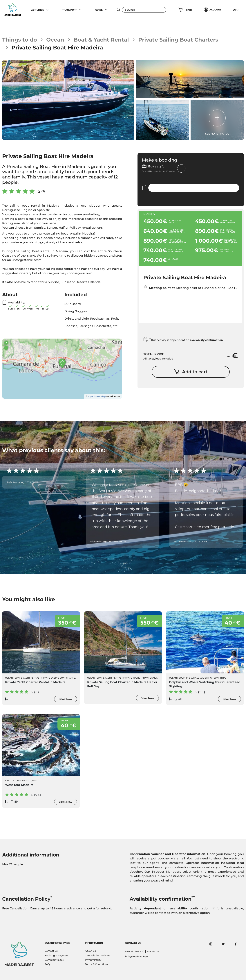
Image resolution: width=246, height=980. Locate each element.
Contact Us (51, 951)
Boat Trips (220, 678)
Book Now (66, 699)
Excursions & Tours (25, 781)
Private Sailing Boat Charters (178, 40)
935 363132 (153, 951)
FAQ (47, 964)
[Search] (144, 10)
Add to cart (191, 372)
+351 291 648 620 (135, 951)
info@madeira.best (137, 957)
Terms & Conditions (97, 964)
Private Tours (132, 678)
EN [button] (234, 10)
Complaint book (54, 960)
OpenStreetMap (97, 396)
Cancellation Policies (97, 955)
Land (8, 781)
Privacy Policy (93, 960)
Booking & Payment (57, 955)
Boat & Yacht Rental (101, 40)
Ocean (55, 40)
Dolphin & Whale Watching (195, 678)
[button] (47, 10)
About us (90, 951)
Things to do (20, 40)
